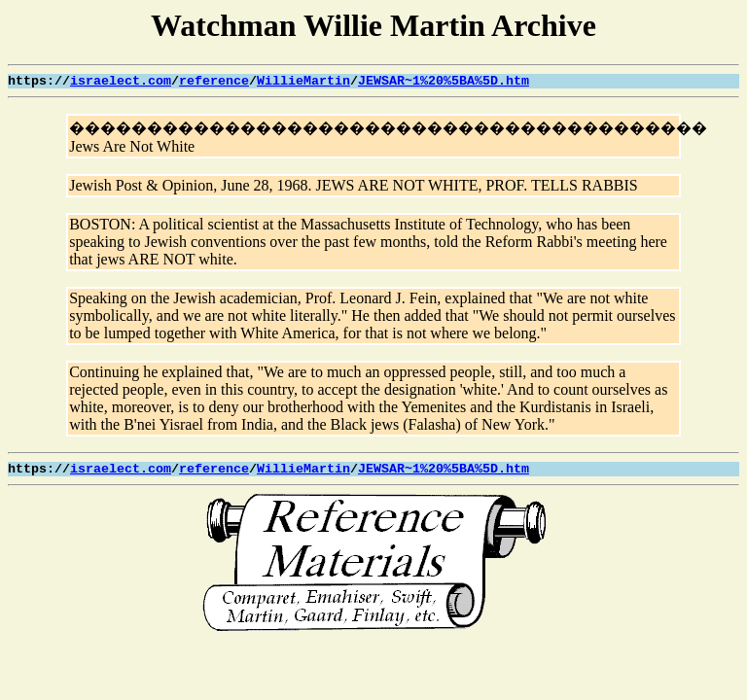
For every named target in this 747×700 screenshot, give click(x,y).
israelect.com (121, 81)
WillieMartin (303, 81)
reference (214, 81)
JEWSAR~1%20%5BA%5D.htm (444, 81)
